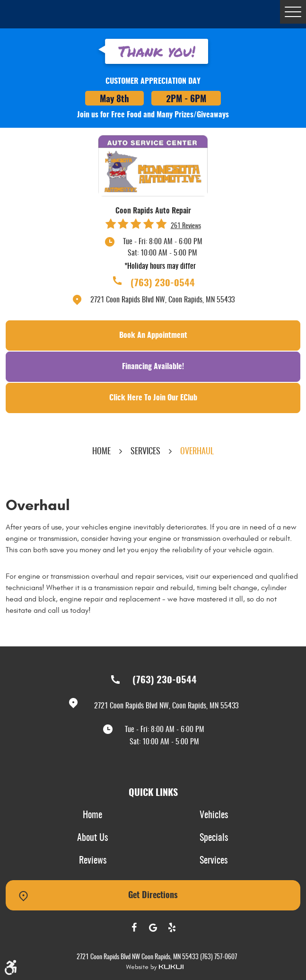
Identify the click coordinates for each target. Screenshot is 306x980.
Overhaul (197, 452)
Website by (155, 967)
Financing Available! (153, 367)
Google (153, 927)
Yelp (172, 927)
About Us (92, 838)
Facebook (134, 927)
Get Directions (153, 896)
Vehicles (214, 815)
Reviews (93, 861)
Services (145, 452)
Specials (214, 838)
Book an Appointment (153, 335)
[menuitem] (93, 816)
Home (101, 452)
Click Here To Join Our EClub (153, 398)
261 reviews (186, 226)
